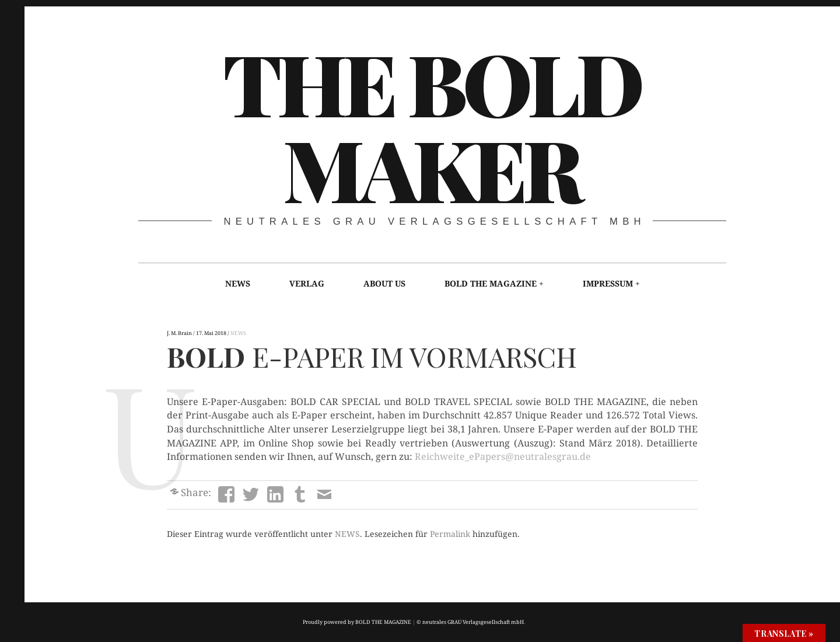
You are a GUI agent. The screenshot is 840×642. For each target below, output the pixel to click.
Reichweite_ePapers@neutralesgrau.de (503, 456)
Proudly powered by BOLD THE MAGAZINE (357, 622)
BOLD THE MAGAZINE (491, 283)
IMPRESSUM (608, 283)
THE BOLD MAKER (431, 124)
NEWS (238, 283)
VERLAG (307, 283)
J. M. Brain (180, 333)
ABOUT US (384, 283)
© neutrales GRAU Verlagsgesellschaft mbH (470, 622)
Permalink (450, 534)
